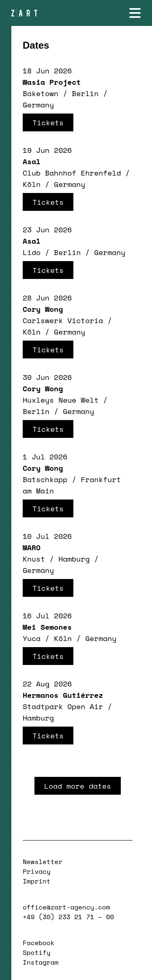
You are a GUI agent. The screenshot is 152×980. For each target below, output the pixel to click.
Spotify (37, 952)
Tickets (48, 122)
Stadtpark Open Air (63, 706)
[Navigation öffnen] (135, 13)
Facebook (39, 943)
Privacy (37, 871)
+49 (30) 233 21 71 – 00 (68, 917)
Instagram (41, 962)
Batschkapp (45, 479)
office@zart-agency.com (66, 907)
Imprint (37, 881)
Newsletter (43, 862)
